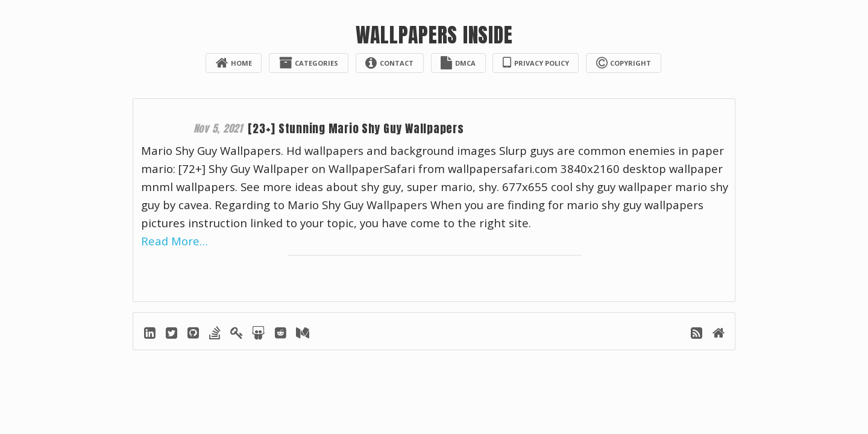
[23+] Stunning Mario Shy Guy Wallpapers (360, 129)
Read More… (175, 241)
